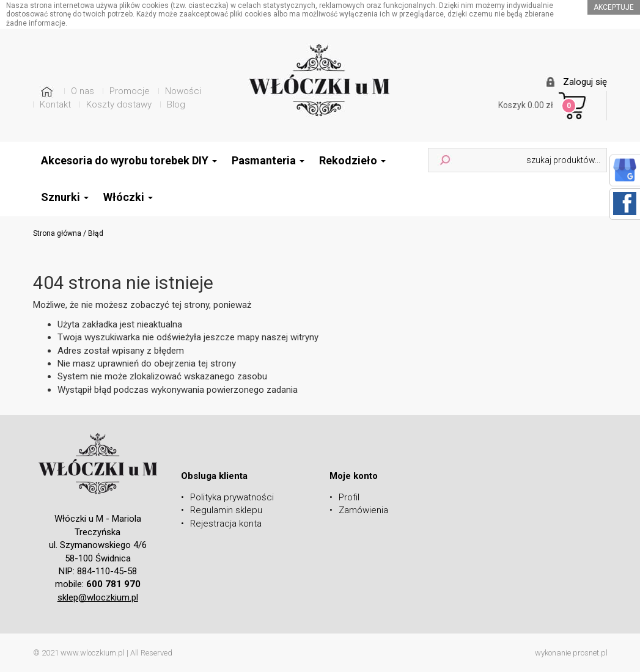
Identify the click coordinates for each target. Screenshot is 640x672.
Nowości (183, 91)
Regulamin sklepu (226, 510)
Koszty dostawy (119, 104)
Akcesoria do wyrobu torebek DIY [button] (129, 160)
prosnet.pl (590, 653)
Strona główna (57, 233)
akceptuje (614, 7)
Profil (349, 497)
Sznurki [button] (65, 197)
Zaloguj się (585, 82)
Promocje (130, 91)
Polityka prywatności (232, 497)
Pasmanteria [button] (268, 160)
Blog (176, 104)
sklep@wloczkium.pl (98, 597)
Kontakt (55, 104)
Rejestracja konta (226, 524)
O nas (83, 91)
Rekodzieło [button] (352, 160)
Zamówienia (363, 510)
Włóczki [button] (128, 197)
